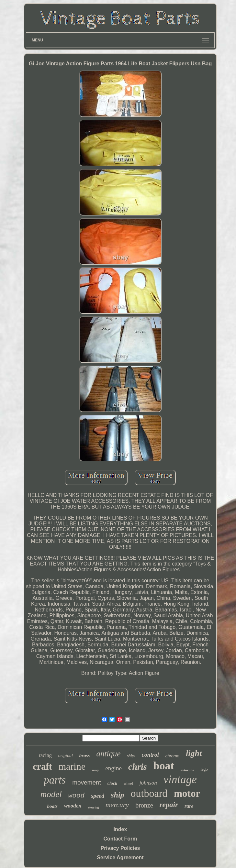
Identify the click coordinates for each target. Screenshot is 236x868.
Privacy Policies (120, 848)
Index (120, 829)
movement (87, 782)
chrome (172, 756)
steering (94, 807)
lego (204, 769)
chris (138, 767)
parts (55, 780)
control (150, 755)
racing (45, 755)
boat (164, 766)
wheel (128, 784)
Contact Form (120, 839)
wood (76, 796)
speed (98, 796)
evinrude (187, 770)
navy (95, 770)
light (194, 753)
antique (108, 754)
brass (85, 755)
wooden (73, 806)
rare (189, 806)
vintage (180, 780)
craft (42, 766)
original (66, 756)
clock (112, 783)
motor (187, 793)
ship (117, 795)
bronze (144, 805)
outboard (149, 793)
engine (113, 768)
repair (169, 805)
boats (52, 806)
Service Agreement (120, 857)
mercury (117, 805)
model (51, 794)
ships (131, 756)
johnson (148, 783)
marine (72, 766)
